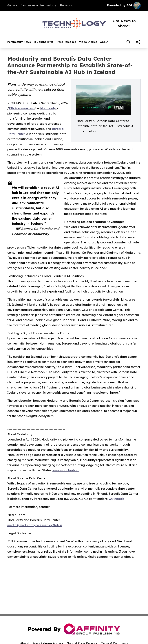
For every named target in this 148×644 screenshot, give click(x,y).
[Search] (128, 42)
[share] (138, 42)
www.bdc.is (117, 499)
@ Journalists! (43, 42)
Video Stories (88, 42)
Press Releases (66, 42)
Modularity (48, 108)
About (104, 42)
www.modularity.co (66, 470)
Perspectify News (19, 42)
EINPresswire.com (22, 108)
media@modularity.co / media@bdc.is (35, 525)
